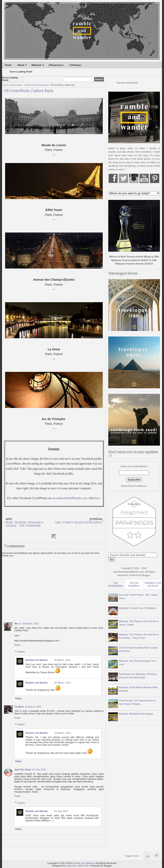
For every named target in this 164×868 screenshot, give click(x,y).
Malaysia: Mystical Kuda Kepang (136, 714)
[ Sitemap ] (75, 65)
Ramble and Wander (37, 660)
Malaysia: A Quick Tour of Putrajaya (137, 608)
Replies (21, 651)
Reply (17, 645)
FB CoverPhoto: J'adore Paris (29, 91)
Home (8, 65)
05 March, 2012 (30, 624)
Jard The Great (23, 770)
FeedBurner (141, 486)
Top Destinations (115, 584)
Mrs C (18, 624)
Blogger (146, 575)
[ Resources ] (56, 65)
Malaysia (36, 65)
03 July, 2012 (39, 770)
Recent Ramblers (134, 584)
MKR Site (83, 866)
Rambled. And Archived (153, 584)
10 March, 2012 (33, 707)
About (21, 65)
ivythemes (71, 866)
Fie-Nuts (19, 707)
